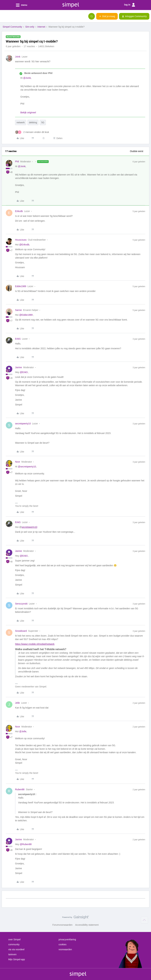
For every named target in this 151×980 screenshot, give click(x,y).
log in (130, 5)
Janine (18, 367)
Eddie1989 (21, 286)
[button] (4, 17)
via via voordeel (16, 949)
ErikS (18, 339)
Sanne (18, 310)
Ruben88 (20, 789)
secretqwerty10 (23, 424)
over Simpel (14, 939)
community (14, 944)
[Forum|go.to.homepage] (19, 16)
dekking (33, 122)
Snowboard (21, 631)
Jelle (17, 703)
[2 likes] (32, 132)
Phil (17, 162)
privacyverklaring (67, 939)
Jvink (18, 57)
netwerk (21, 122)
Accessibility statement (87, 925)
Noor (18, 462)
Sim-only (30, 27)
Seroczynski (21, 604)
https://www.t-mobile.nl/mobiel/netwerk (35, 644)
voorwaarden (65, 949)
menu (22, 5)
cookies (63, 944)
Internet (41, 27)
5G (43, 122)
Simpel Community (12, 27)
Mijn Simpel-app (17, 959)
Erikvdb (19, 211)
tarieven (12, 954)
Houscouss (21, 240)
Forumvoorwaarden (63, 925)
